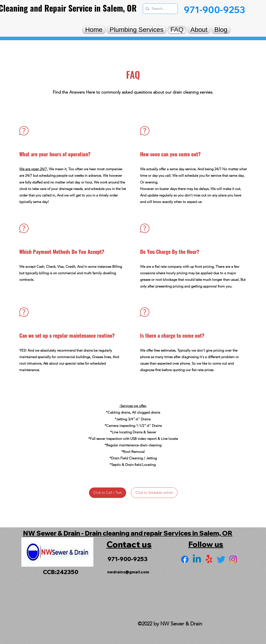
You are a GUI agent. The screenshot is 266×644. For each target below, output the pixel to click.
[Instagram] (233, 559)
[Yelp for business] (209, 559)
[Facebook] (185, 559)
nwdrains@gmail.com (128, 572)
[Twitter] (221, 559)
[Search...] (160, 9)
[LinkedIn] (197, 559)
